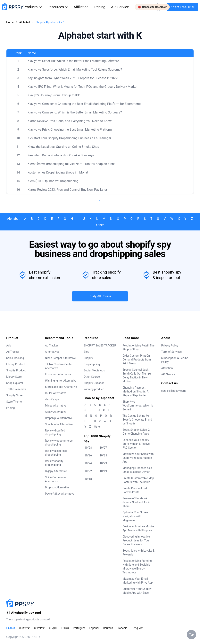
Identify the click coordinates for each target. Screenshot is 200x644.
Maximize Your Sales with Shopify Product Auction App (138, 458)
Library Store (14, 377)
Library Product (16, 364)
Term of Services (172, 352)
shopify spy (52, 399)
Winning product (94, 389)
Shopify (88, 358)
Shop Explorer (15, 383)
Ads (9, 345)
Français (122, 628)
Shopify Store (14, 395)
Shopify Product (16, 370)
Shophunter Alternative (59, 424)
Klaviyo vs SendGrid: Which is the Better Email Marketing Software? (74, 61)
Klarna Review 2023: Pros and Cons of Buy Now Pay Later (67, 190)
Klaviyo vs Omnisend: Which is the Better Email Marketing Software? (75, 112)
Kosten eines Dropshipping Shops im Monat (58, 172)
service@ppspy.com (174, 391)
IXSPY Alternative (55, 393)
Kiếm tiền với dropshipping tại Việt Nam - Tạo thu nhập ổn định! (71, 164)
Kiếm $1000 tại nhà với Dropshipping (53, 181)
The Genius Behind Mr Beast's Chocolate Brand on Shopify (137, 420)
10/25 (103, 455)
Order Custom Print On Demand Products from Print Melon (137, 360)
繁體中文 (39, 628)
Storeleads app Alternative (61, 387)
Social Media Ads (94, 370)
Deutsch (108, 628)
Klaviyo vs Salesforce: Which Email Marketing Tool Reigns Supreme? (75, 70)
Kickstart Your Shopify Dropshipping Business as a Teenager (69, 138)
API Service (120, 7)
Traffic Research (16, 389)
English (11, 628)
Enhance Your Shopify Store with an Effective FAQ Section (136, 444)
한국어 (53, 628)
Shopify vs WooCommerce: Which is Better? (138, 406)
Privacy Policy (170, 345)
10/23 (103, 463)
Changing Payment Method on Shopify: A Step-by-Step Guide (135, 392)
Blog (87, 352)
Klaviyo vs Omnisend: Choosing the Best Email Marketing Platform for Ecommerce (84, 104)
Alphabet (25, 22)
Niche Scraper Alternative (60, 358)
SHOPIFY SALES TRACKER (100, 345)
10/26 (88, 455)
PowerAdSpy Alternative (59, 494)
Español (94, 628)
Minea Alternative (56, 406)
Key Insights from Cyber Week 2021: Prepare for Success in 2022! (73, 78)
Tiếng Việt (137, 628)
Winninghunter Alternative (61, 381)
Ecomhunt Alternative (58, 374)
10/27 (103, 448)
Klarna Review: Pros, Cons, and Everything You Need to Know (70, 121)
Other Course (92, 377)
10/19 (103, 471)
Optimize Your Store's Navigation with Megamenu (135, 516)
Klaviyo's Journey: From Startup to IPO (54, 95)
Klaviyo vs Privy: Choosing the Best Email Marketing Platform (70, 130)
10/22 (88, 471)
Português (79, 628)
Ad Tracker (13, 352)
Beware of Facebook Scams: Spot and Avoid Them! (136, 502)
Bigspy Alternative (56, 471)
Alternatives (52, 352)
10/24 (88, 463)
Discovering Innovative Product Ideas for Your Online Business (136, 540)
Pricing (100, 7)
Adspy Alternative (56, 412)
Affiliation (167, 368)
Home (10, 22)
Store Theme (14, 402)
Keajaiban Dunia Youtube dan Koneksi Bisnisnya (61, 155)
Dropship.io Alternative (59, 418)
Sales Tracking (15, 358)
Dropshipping (92, 364)
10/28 (88, 448)
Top (191, 635)
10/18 (88, 479)
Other (100, 225)
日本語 (65, 628)
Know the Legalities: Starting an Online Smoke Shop (63, 147)
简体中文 (24, 628)
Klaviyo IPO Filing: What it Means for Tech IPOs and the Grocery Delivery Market (82, 87)
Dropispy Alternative (57, 487)
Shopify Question (94, 383)
